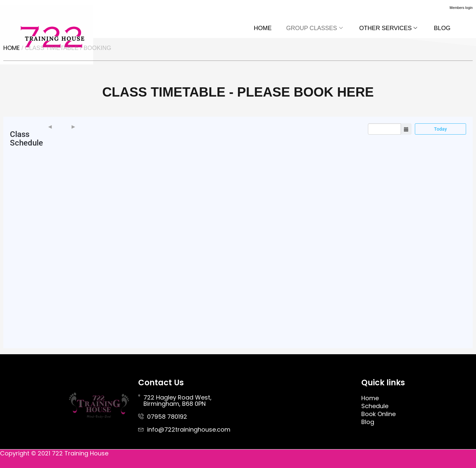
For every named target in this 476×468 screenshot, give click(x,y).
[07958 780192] (141, 416)
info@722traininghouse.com (189, 429)
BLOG (441, 28)
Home (12, 48)
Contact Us (161, 383)
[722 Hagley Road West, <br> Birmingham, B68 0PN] (139, 395)
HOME (256, 28)
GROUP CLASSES (310, 28)
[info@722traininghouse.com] (141, 429)
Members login (455, 7)
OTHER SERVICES (385, 28)
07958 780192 (167, 417)
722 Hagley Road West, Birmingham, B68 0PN (178, 401)
